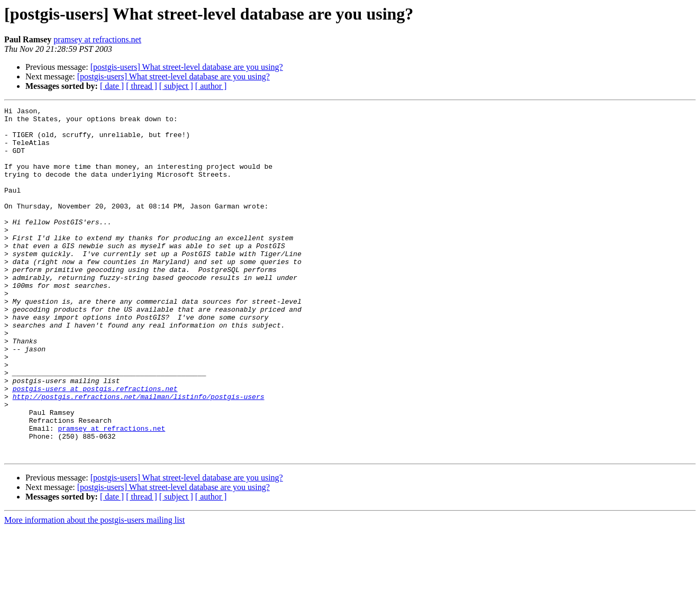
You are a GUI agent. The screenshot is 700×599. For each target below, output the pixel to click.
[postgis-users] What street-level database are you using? (187, 67)
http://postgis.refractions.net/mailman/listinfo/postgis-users (139, 455)
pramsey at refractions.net (97, 39)
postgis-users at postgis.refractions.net (95, 446)
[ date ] (112, 86)
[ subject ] (176, 86)
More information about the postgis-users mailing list (94, 590)
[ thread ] (142, 86)
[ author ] (211, 86)
